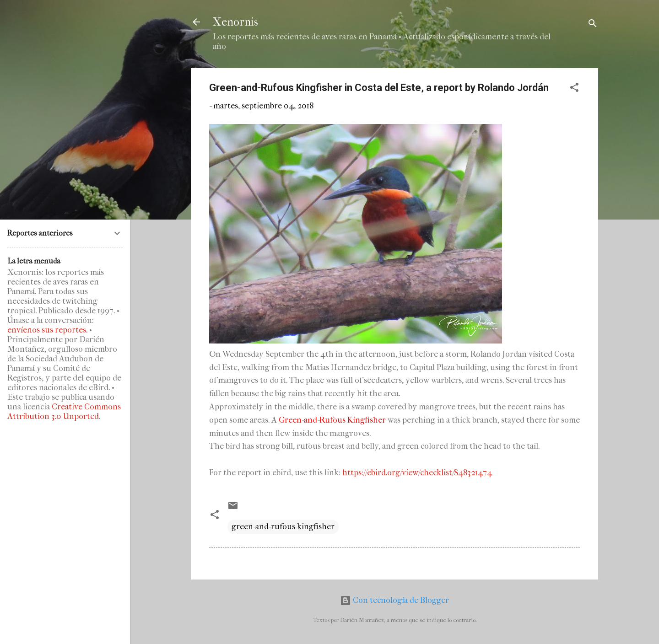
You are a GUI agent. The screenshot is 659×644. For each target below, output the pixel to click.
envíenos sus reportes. (47, 330)
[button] (574, 89)
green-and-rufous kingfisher (283, 527)
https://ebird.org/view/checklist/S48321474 (417, 473)
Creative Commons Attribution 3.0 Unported (64, 412)
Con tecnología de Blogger (394, 600)
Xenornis (235, 22)
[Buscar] (593, 25)
